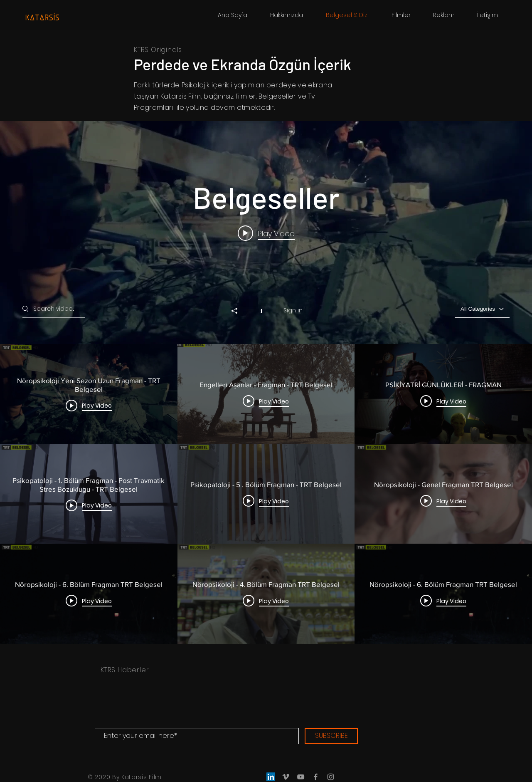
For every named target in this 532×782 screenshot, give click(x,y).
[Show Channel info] (261, 310)
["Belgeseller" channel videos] (266, 494)
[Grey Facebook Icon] (316, 777)
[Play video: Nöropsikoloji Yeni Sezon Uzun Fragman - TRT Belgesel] (266, 233)
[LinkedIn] (271, 777)
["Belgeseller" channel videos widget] (266, 382)
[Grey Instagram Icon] (331, 777)
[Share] (239, 311)
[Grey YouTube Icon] (301, 777)
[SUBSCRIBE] (331, 736)
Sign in (293, 310)
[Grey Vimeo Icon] (286, 777)
